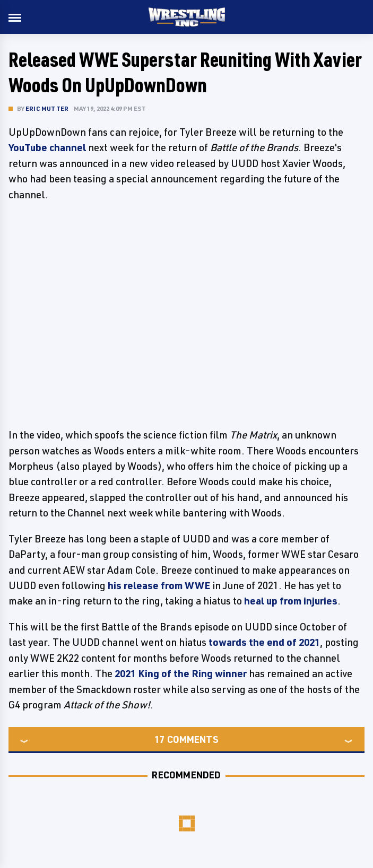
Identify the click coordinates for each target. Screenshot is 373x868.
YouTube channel (47, 147)
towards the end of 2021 (264, 642)
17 (160, 739)
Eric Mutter (47, 108)
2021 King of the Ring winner (181, 673)
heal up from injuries (291, 601)
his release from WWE (159, 585)
